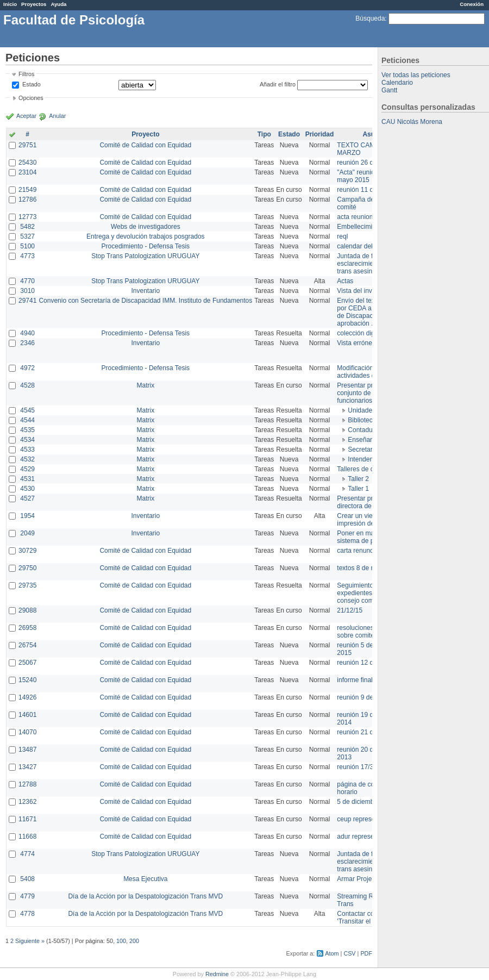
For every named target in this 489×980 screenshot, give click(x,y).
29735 (27, 585)
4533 (27, 450)
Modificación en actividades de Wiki (365, 372)
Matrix (145, 385)
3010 (27, 291)
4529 (27, 469)
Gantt (389, 90)
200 (134, 941)
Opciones (31, 98)
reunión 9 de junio (363, 697)
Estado (32, 84)
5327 (27, 236)
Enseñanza (364, 440)
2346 (27, 343)
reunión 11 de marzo (367, 190)
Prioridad (320, 134)
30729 (27, 551)
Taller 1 (358, 489)
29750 (27, 568)
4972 (27, 368)
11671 (27, 819)
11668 (27, 837)
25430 (27, 163)
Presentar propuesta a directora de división (369, 502)
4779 (27, 896)
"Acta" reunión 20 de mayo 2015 (366, 176)
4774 (27, 854)
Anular (57, 116)
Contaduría (364, 430)
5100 (27, 246)
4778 (27, 914)
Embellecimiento (361, 227)
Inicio (10, 4)
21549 (27, 190)
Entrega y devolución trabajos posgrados (145, 236)
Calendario (397, 83)
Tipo (264, 134)
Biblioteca (362, 420)
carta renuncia (358, 551)
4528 (27, 385)
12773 (27, 217)
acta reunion (355, 217)
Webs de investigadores (146, 227)
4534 (27, 440)
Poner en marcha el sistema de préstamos (369, 537)
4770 (27, 281)
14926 (27, 697)
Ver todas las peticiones (416, 75)
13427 (27, 767)
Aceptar (26, 116)
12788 (27, 784)
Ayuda (58, 4)
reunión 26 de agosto (368, 163)
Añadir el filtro (278, 84)
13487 (27, 750)
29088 (27, 610)
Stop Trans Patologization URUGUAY (145, 256)
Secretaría (363, 450)
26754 (27, 645)
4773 (27, 256)
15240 (27, 680)
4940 (27, 333)
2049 (27, 533)
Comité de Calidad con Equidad (145, 145)
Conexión (472, 4)
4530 (27, 489)
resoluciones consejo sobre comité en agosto (371, 632)
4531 (27, 479)
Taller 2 (358, 479)
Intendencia (365, 459)
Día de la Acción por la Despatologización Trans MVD (145, 896)
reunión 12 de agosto (368, 663)
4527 (27, 498)
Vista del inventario (364, 291)
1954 (27, 516)
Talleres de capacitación (372, 469)
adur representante (364, 837)
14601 (27, 715)
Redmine (217, 974)
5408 (27, 879)
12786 (27, 199)
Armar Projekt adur (364, 879)
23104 (27, 172)
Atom (332, 953)
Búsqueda (370, 18)
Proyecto (145, 134)
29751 (27, 145)
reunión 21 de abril (364, 732)
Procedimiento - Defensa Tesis (146, 246)
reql (342, 236)
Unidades (362, 410)
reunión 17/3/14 (359, 767)
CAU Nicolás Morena (412, 122)
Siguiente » (30, 941)
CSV (349, 953)
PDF (366, 953)
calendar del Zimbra (366, 246)
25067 (27, 663)
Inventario (145, 291)
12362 (27, 802)
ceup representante (365, 819)
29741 (27, 301)
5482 (27, 227)
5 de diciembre (358, 802)
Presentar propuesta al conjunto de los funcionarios (370, 393)
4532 (27, 459)
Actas (345, 281)
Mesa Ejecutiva (145, 879)
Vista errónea (356, 343)
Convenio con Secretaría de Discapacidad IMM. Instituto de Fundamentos (145, 301)
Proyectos (34, 4)
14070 (27, 732)
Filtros (26, 74)
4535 (27, 430)
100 (121, 941)
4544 (27, 420)
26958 (27, 628)
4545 (27, 410)
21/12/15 (350, 610)
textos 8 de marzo (363, 568)
